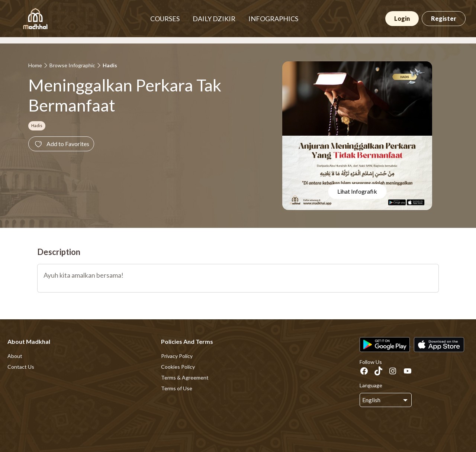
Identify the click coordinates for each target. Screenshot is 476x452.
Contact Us (21, 367)
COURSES (165, 19)
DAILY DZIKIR (214, 19)
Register (444, 18)
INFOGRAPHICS (273, 19)
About (15, 356)
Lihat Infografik (357, 191)
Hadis (110, 65)
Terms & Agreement (185, 377)
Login (402, 18)
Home (35, 65)
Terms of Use (177, 388)
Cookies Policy (178, 367)
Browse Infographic (72, 65)
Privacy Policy (177, 356)
